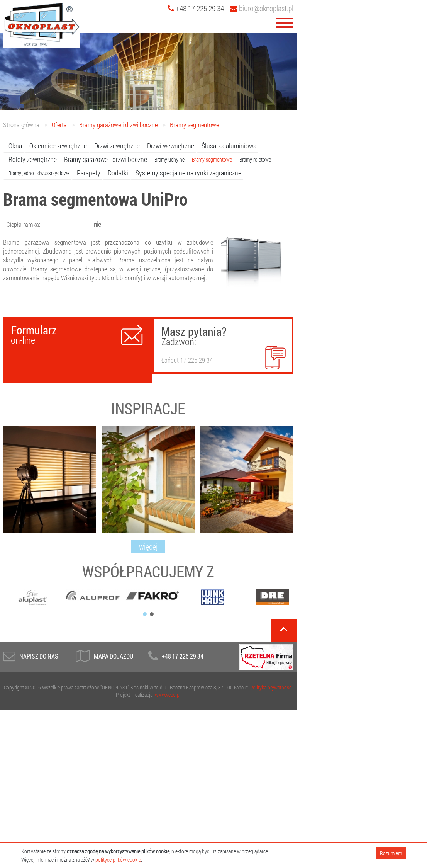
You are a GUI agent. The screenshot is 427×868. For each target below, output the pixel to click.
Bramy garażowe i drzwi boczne (118, 125)
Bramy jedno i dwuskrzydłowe (39, 173)
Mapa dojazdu (114, 656)
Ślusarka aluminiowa (229, 146)
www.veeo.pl (168, 695)
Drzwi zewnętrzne (117, 146)
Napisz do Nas (39, 656)
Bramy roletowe (255, 159)
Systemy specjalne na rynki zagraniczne (188, 173)
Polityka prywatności (271, 687)
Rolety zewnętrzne (33, 159)
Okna (15, 146)
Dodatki (118, 173)
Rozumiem (391, 853)
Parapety (89, 173)
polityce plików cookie (118, 860)
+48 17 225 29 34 (183, 656)
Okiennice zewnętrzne (58, 146)
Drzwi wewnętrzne (171, 146)
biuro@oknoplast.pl (262, 8)
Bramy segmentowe (194, 125)
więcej (148, 546)
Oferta (59, 125)
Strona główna (21, 125)
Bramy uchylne (169, 159)
